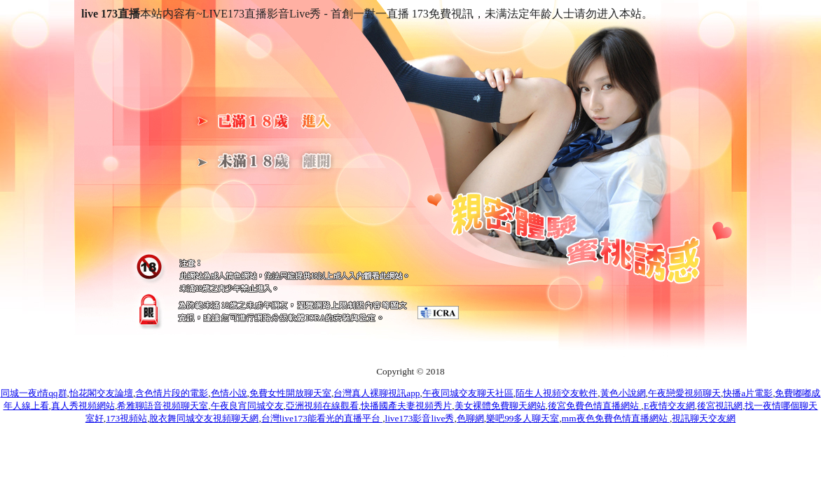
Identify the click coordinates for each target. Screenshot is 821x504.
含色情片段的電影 (172, 393)
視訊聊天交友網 (704, 418)
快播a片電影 (748, 393)
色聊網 (470, 418)
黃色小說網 (623, 393)
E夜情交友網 (669, 406)
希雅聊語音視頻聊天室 (163, 406)
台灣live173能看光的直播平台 (322, 418)
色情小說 (229, 393)
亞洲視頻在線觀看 (322, 406)
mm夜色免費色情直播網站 (616, 418)
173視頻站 (126, 418)
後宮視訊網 (720, 406)
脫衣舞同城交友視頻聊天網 (204, 418)
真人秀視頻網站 (83, 406)
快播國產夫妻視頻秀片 (406, 406)
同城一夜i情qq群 (34, 393)
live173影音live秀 (419, 418)
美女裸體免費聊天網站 (500, 406)
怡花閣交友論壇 (101, 393)
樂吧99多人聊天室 (523, 418)
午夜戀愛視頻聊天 (684, 393)
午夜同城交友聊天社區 (468, 393)
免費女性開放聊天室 (290, 393)
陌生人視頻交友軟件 (557, 393)
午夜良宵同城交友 (247, 406)
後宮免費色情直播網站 (594, 406)
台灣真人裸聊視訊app (377, 393)
